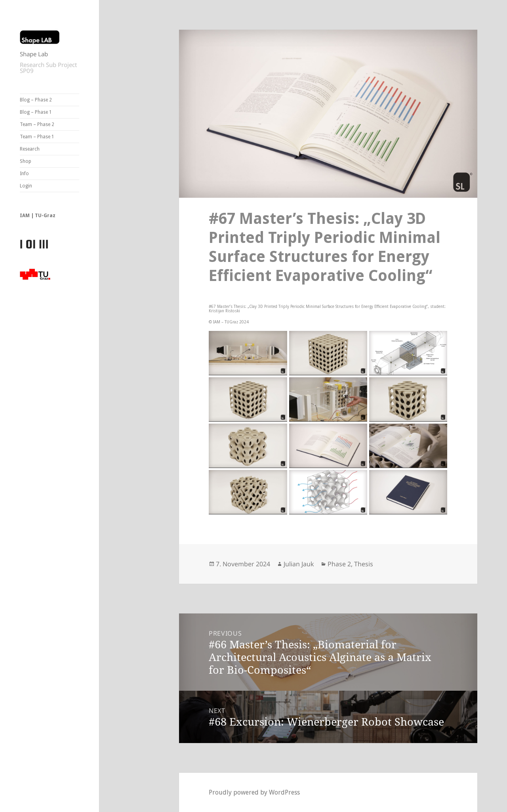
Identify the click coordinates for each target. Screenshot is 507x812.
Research (30, 149)
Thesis (364, 564)
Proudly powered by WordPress (254, 792)
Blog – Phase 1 (36, 112)
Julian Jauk (299, 564)
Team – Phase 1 (37, 137)
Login (26, 186)
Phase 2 (339, 564)
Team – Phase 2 (37, 124)
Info (24, 174)
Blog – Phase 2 (36, 100)
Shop (26, 161)
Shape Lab (34, 54)
